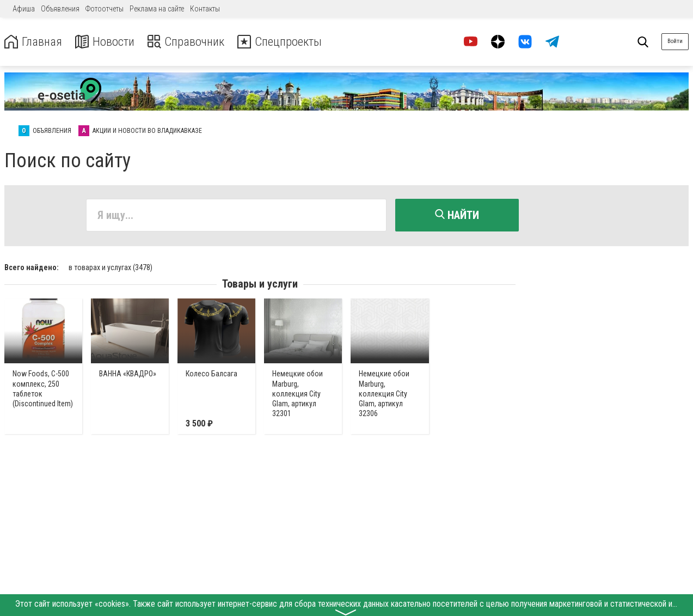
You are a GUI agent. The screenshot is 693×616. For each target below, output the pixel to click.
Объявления (60, 9)
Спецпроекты (291, 42)
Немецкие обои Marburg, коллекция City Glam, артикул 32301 (298, 393)
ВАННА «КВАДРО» (128, 373)
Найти (457, 215)
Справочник (192, 42)
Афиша (24, 9)
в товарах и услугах (111, 266)
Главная (34, 42)
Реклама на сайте (157, 9)
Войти (675, 41)
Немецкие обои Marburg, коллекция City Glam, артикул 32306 (384, 393)
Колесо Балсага (211, 373)
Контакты (205, 9)
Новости (108, 42)
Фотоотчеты (105, 9)
